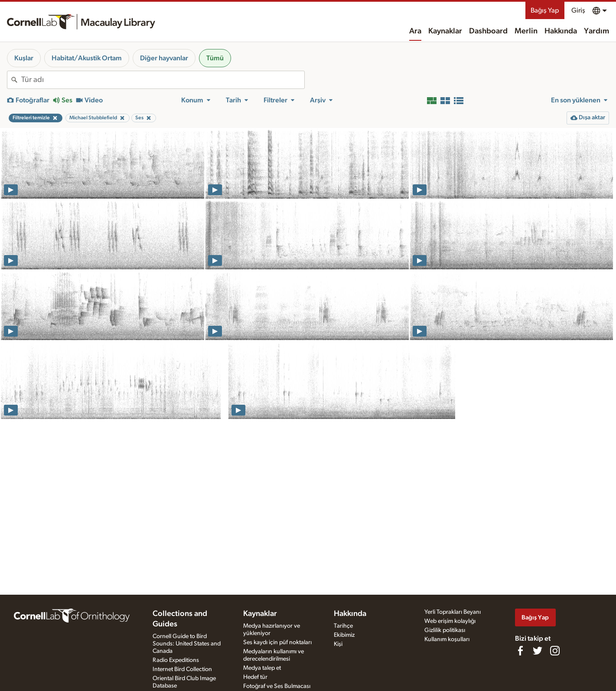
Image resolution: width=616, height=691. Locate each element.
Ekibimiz (344, 635)
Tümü (215, 58)
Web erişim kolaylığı (450, 621)
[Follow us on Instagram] (555, 651)
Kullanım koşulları (447, 639)
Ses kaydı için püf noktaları (277, 642)
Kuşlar (24, 58)
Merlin (526, 31)
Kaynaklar (445, 31)
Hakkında (561, 31)
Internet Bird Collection (182, 669)
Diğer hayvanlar (164, 58)
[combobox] (163, 80)
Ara (415, 31)
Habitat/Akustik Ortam (87, 58)
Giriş (578, 10)
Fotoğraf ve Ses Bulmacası (277, 686)
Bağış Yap (545, 10)
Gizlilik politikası (445, 630)
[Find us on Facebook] (520, 651)
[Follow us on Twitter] (538, 651)
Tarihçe (343, 626)
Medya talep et (262, 668)
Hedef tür (255, 677)
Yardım (596, 31)
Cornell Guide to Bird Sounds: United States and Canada (187, 644)
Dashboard (488, 31)
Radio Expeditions (176, 660)
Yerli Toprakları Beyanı (453, 612)
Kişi (338, 644)
